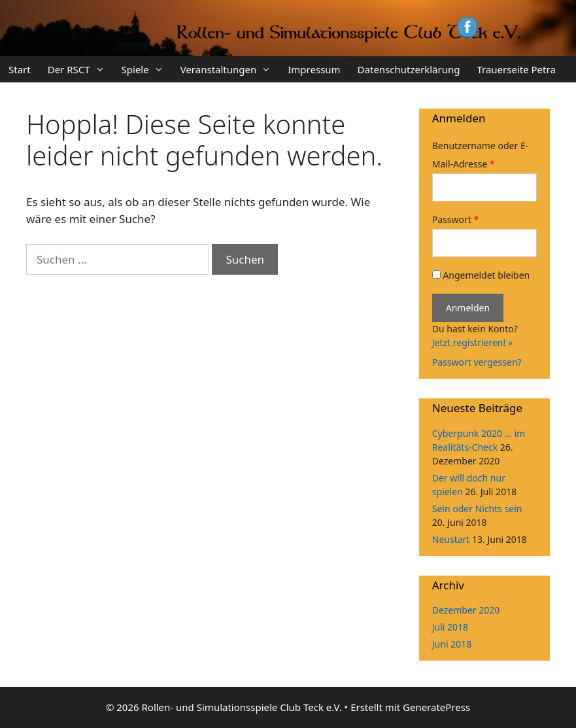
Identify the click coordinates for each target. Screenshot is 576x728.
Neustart (451, 539)
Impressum (314, 69)
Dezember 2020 (466, 610)
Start (20, 69)
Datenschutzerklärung (409, 69)
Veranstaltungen (230, 69)
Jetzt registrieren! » (472, 342)
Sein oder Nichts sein (477, 509)
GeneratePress (436, 707)
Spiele (147, 69)
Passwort (455, 219)
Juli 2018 (450, 627)
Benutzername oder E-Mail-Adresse (480, 155)
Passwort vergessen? (477, 362)
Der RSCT (80, 69)
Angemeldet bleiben (481, 275)
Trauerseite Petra (516, 69)
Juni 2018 (452, 644)
